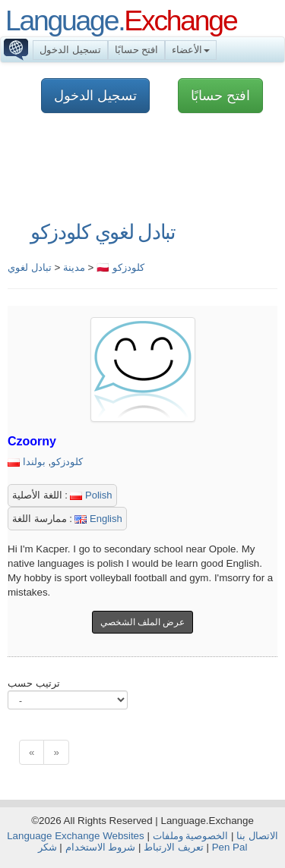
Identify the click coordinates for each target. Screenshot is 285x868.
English (98, 519)
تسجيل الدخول (70, 50)
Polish (91, 495)
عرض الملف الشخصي (143, 622)
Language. (121, 20)
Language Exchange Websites (76, 836)
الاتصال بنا (257, 836)
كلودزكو (67, 462)
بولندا (34, 462)
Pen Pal (230, 847)
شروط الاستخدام (101, 847)
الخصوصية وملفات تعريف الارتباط (186, 841)
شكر (47, 847)
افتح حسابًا (137, 50)
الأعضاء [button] (191, 50)
